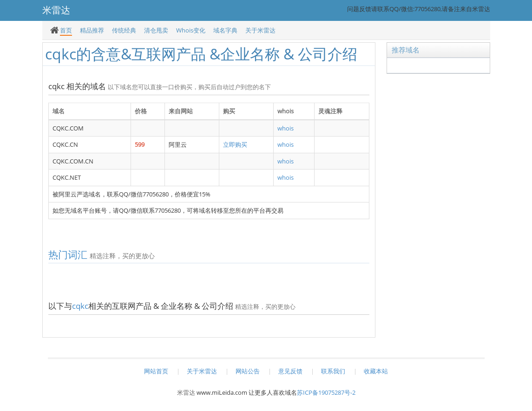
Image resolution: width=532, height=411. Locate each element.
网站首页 (156, 371)
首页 (66, 30)
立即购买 (235, 144)
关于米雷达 (260, 30)
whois (286, 128)
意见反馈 (290, 371)
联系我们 (333, 371)
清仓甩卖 (156, 30)
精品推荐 (92, 30)
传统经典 (124, 30)
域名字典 (225, 30)
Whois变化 (191, 30)
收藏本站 (376, 371)
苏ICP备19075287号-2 (326, 392)
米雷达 (186, 392)
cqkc (80, 306)
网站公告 (248, 371)
